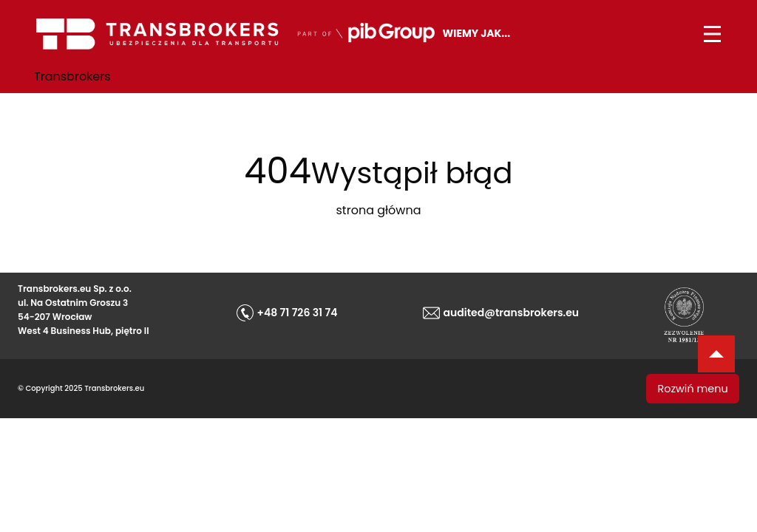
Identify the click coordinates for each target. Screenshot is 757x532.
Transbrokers (72, 76)
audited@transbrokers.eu (512, 313)
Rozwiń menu (693, 389)
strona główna (379, 210)
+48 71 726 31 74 (298, 313)
